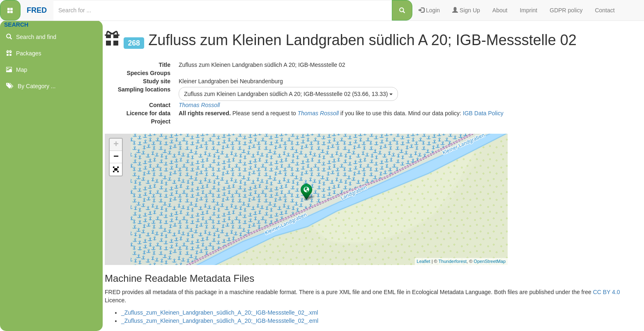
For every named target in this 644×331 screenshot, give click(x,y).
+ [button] (116, 145)
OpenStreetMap (490, 261)
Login (429, 10)
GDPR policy (566, 10)
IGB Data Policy (483, 113)
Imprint (528, 10)
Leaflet (424, 261)
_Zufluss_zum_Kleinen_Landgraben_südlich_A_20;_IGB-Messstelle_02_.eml (220, 321)
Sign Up (466, 10)
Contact (605, 10)
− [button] (116, 157)
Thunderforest (453, 261)
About (500, 10)
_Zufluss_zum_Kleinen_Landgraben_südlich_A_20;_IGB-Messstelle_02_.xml (220, 313)
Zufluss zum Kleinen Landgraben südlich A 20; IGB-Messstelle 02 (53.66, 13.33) (288, 94)
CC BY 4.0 (607, 292)
